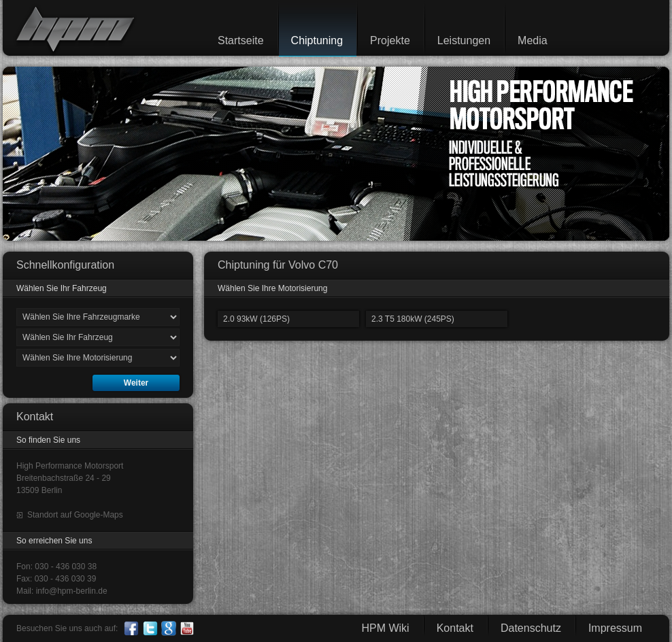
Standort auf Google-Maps (75, 515)
